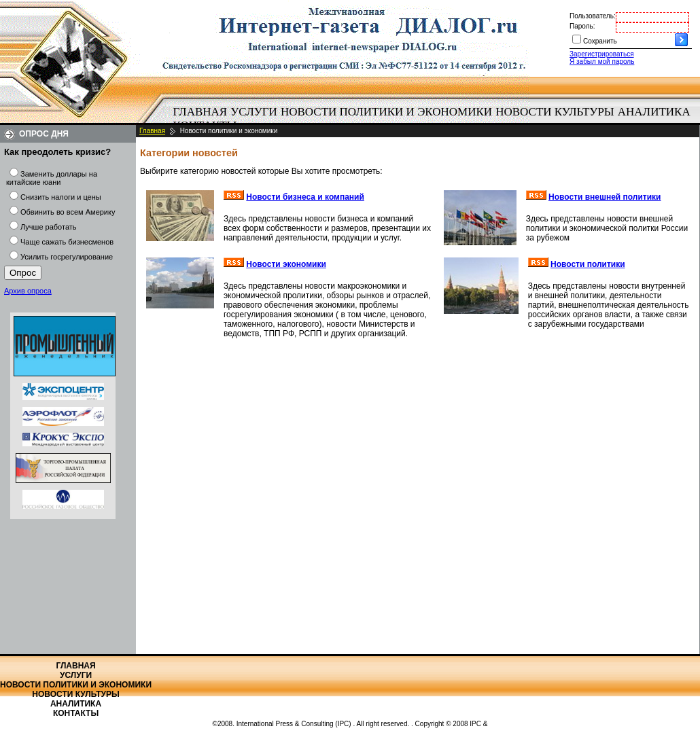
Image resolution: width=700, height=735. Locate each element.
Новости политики (588, 264)
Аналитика (654, 112)
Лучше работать (49, 227)
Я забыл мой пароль (602, 61)
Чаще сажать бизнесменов (67, 242)
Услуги (254, 112)
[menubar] (435, 119)
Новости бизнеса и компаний (305, 197)
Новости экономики (286, 264)
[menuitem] (200, 112)
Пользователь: (593, 16)
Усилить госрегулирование (67, 257)
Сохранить (600, 41)
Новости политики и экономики (386, 112)
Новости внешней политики (605, 197)
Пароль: (582, 26)
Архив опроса (28, 291)
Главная (200, 112)
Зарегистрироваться (602, 54)
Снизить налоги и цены (61, 197)
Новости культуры (555, 112)
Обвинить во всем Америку (68, 212)
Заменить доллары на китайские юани (52, 178)
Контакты (76, 713)
